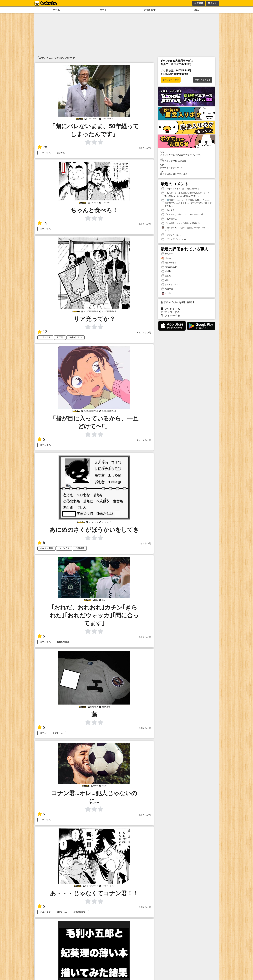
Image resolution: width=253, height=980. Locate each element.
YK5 (165, 280)
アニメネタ (45, 912)
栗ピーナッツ (169, 263)
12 (42, 332)
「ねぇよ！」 (169, 210)
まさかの (61, 153)
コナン (43, 733)
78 (42, 147)
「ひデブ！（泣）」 (172, 235)
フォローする (170, 312)
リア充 (60, 337)
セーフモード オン (171, 80)
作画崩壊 (80, 548)
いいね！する (170, 309)
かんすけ (167, 254)
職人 (197, 10)
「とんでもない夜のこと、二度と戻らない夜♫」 (184, 215)
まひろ (166, 293)
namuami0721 (169, 267)
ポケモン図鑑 (46, 548)
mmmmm (167, 289)
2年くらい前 (145, 148)
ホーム (56, 10)
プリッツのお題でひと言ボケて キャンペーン (187, 153)
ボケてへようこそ (203, 80)
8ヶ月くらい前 (144, 440)
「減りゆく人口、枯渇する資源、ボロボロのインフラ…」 (185, 229)
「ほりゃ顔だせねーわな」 (175, 239)
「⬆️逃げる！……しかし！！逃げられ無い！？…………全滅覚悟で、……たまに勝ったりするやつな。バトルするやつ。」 (186, 203)
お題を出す (150, 10)
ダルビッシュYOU (171, 285)
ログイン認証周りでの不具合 (187, 173)
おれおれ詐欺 (63, 642)
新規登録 (199, 3)
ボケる (103, 10)
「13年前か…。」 (171, 219)
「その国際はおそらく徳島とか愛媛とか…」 (182, 223)
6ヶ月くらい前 (144, 333)
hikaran (166, 258)
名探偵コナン (76, 337)
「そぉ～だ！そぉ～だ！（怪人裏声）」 (181, 189)
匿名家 (166, 276)
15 (42, 223)
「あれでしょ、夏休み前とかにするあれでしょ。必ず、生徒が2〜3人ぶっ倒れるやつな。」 (185, 194)
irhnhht (166, 271)
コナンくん (45, 153)
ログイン (212, 3)
